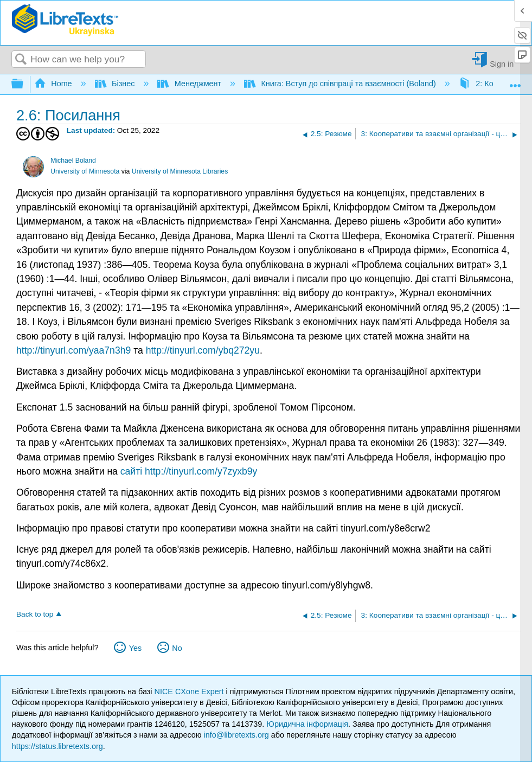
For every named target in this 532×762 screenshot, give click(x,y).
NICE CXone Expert (190, 691)
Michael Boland (73, 161)
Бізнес (116, 84)
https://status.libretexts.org (57, 746)
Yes (135, 648)
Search (21, 60)
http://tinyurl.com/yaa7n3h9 (73, 350)
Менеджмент (190, 84)
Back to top (35, 614)
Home (54, 84)
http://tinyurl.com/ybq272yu (203, 350)
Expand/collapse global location (515, 81)
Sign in (502, 64)
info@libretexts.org (236, 735)
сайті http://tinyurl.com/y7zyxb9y (189, 471)
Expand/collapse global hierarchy (24, 84)
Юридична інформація (307, 724)
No (177, 648)
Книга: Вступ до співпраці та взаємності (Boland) (341, 84)
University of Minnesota (85, 171)
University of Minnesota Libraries (180, 171)
